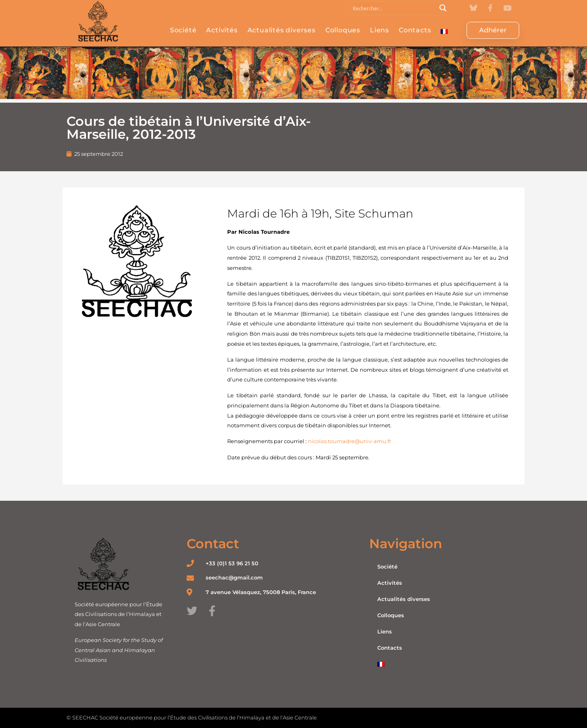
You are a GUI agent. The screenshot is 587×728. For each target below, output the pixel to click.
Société (183, 21)
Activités (222, 21)
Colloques (343, 21)
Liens (380, 21)
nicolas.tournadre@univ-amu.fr (349, 441)
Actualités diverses (282, 21)
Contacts (415, 21)
